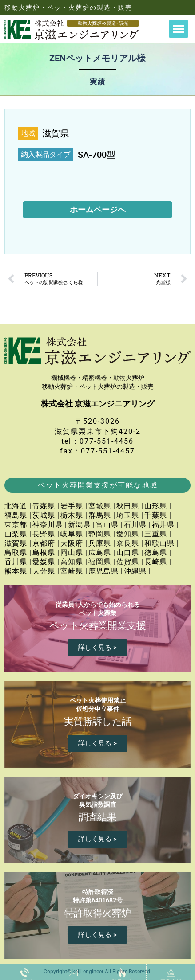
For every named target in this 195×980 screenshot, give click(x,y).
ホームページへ (98, 209)
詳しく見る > (97, 648)
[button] (179, 29)
